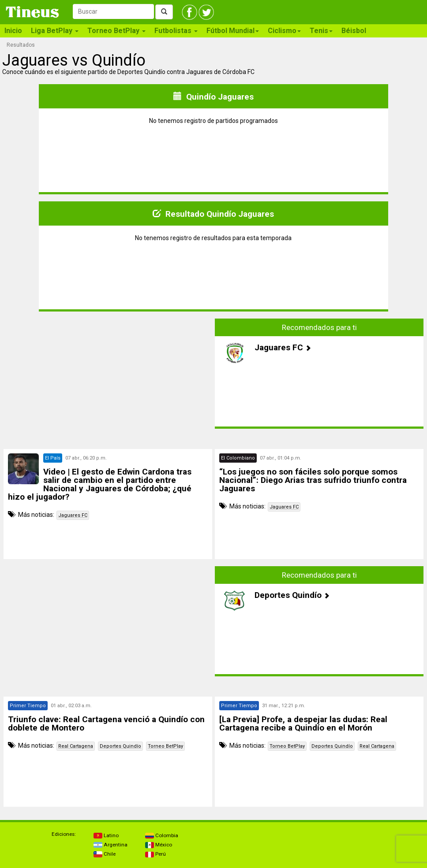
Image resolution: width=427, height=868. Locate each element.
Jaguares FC (73, 515)
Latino (106, 835)
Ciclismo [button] (284, 31)
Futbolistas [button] (176, 31)
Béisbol (354, 31)
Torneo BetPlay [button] (116, 31)
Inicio (13, 31)
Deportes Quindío (120, 746)
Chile (105, 854)
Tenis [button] (321, 31)
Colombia (162, 835)
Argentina (110, 845)
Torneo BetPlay (165, 746)
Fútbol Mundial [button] (233, 31)
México (159, 845)
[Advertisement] (108, 374)
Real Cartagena (76, 746)
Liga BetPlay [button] (55, 31)
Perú (155, 854)
